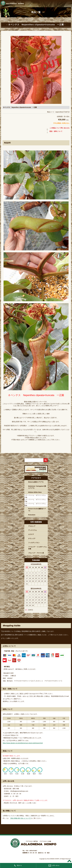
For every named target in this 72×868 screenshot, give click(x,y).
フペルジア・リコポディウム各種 (37, 548)
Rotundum (32, 515)
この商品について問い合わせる (58, 128)
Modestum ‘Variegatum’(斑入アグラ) (37, 487)
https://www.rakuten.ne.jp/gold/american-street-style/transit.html (23, 743)
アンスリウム (32, 530)
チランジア (32, 539)
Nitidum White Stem (35, 492)
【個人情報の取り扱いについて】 (21, 818)
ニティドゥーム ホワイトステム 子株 (36, 501)
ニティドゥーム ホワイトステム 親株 (36, 505)
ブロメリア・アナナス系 (36, 553)
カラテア (31, 534)
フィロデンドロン (34, 543)
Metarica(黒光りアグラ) (36, 482)
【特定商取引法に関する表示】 (31, 631)
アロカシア (32, 526)
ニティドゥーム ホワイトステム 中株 (36, 496)
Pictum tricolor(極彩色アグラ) (37, 510)
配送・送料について (54, 132)
